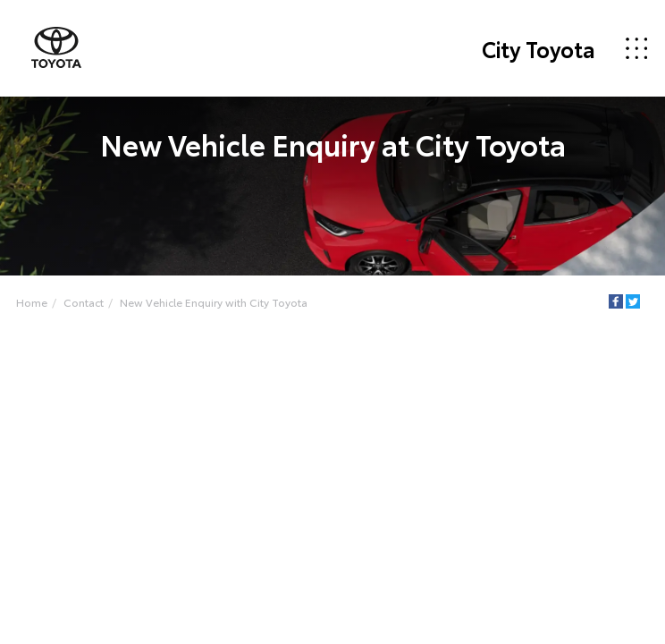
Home (32, 302)
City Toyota (539, 48)
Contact (84, 302)
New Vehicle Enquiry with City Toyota (214, 302)
